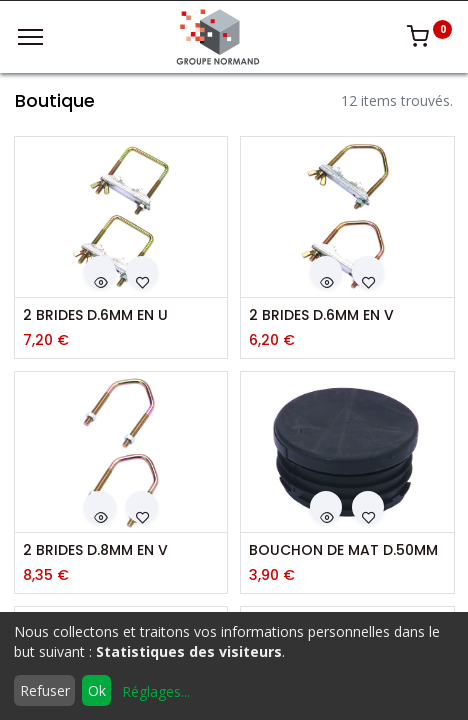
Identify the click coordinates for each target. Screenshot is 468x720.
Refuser (45, 690)
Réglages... (156, 691)
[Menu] (30, 37)
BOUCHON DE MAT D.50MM (343, 550)
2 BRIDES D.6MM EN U (95, 315)
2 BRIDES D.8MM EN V (95, 550)
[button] (100, 272)
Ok (97, 690)
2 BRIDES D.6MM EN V (321, 315)
